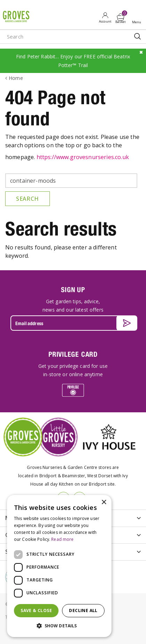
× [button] (104, 502)
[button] (59, 626)
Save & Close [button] (36, 610)
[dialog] (59, 566)
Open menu (138, 18)
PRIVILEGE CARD (73, 354)
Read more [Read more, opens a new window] (62, 539)
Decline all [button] (83, 610)
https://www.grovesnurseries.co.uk (83, 157)
